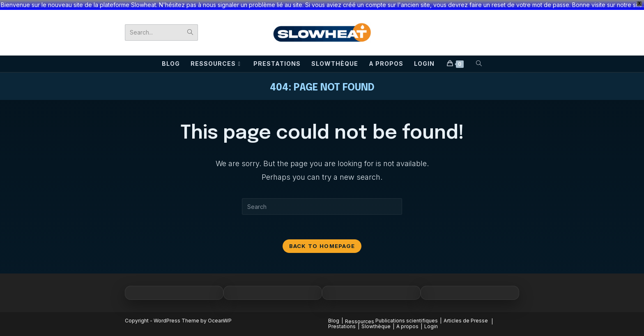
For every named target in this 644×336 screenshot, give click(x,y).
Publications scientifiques (407, 321)
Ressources (360, 321)
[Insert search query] (322, 206)
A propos (407, 326)
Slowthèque (376, 326)
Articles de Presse (466, 321)
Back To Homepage (322, 246)
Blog (334, 321)
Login (431, 326)
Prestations (342, 326)
